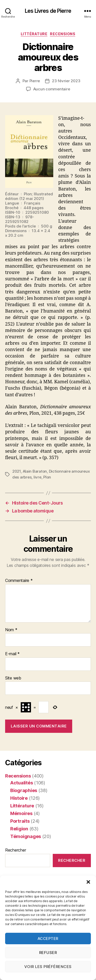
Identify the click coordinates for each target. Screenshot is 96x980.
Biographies (24, 790)
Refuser (48, 953)
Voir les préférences (48, 967)
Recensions (63, 34)
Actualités (22, 783)
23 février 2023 (66, 81)
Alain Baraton (35, 471)
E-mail (12, 654)
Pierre (35, 81)
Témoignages (26, 836)
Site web (13, 678)
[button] (88, 882)
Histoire (19, 798)
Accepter (48, 939)
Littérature (34, 34)
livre (38, 477)
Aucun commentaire (52, 89)
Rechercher (15, 850)
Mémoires (21, 813)
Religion (19, 829)
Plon (47, 477)
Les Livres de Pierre (48, 11)
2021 (17, 471)
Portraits (20, 821)
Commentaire (19, 581)
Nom (11, 630)
